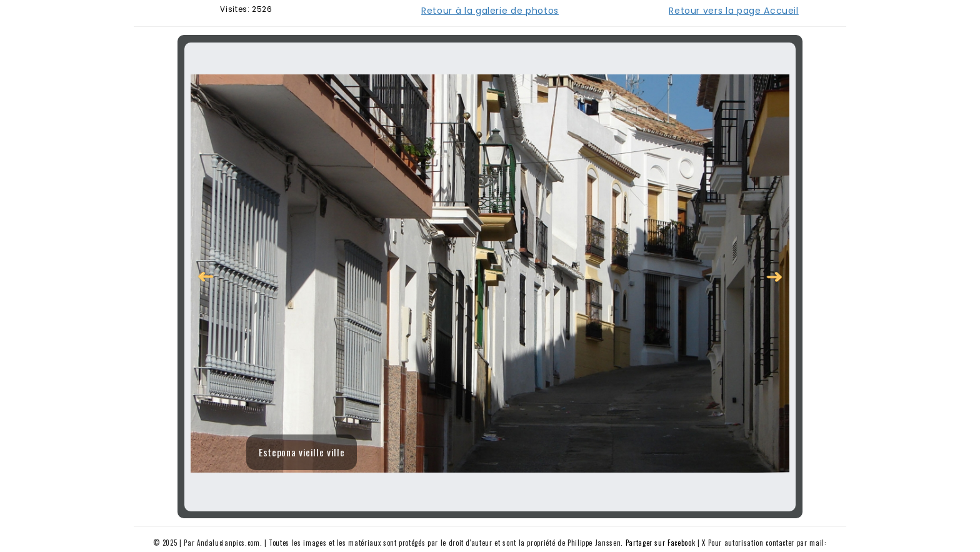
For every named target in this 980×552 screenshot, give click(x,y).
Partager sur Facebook (661, 543)
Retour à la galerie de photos (490, 11)
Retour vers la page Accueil (734, 11)
